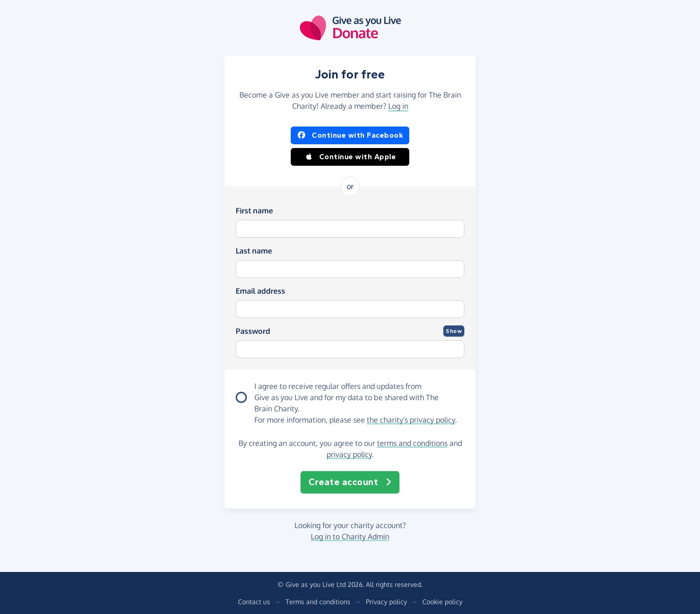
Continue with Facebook (350, 135)
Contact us (254, 602)
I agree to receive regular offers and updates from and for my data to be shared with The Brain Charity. (346, 397)
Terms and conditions (318, 602)
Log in (398, 106)
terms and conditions (412, 443)
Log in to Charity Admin (350, 536)
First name (254, 211)
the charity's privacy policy (411, 420)
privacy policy (349, 454)
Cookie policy (442, 602)
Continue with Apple (350, 157)
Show (454, 331)
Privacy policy (386, 602)
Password (253, 331)
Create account (350, 482)
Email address (260, 291)
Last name (254, 251)
